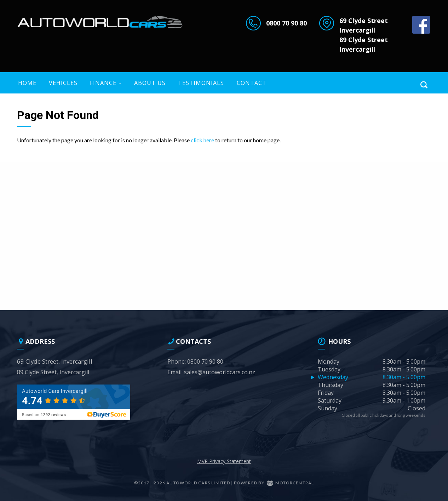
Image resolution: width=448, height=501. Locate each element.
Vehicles (63, 83)
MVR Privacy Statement (224, 461)
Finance (106, 83)
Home (27, 83)
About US (150, 83)
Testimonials (201, 83)
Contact (252, 83)
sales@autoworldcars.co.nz (220, 372)
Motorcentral (291, 483)
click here (202, 140)
